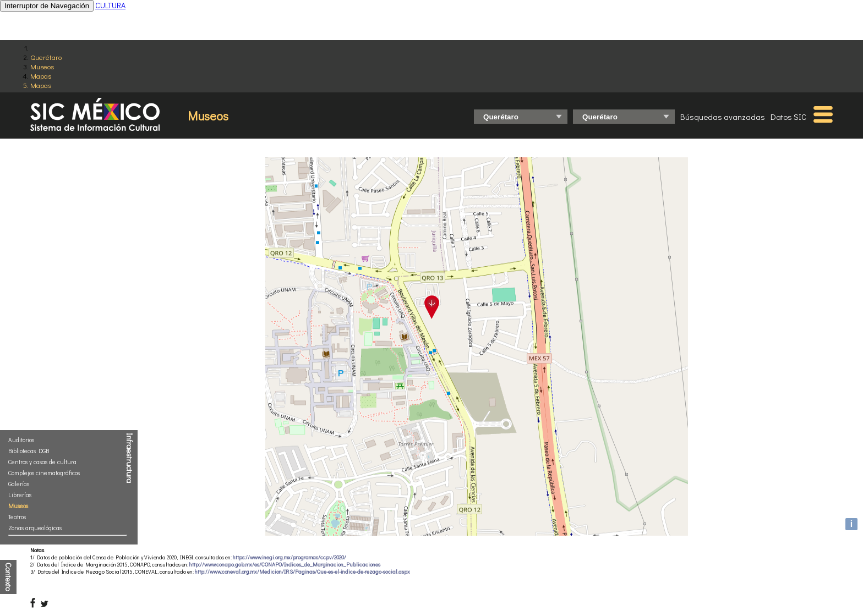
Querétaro (46, 57)
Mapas (41, 76)
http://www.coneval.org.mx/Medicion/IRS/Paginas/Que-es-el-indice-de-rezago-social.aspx (302, 572)
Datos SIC (788, 117)
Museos (42, 66)
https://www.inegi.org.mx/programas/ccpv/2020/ (290, 557)
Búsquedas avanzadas (723, 117)
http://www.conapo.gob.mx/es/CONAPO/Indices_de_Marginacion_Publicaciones (285, 565)
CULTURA (110, 5)
